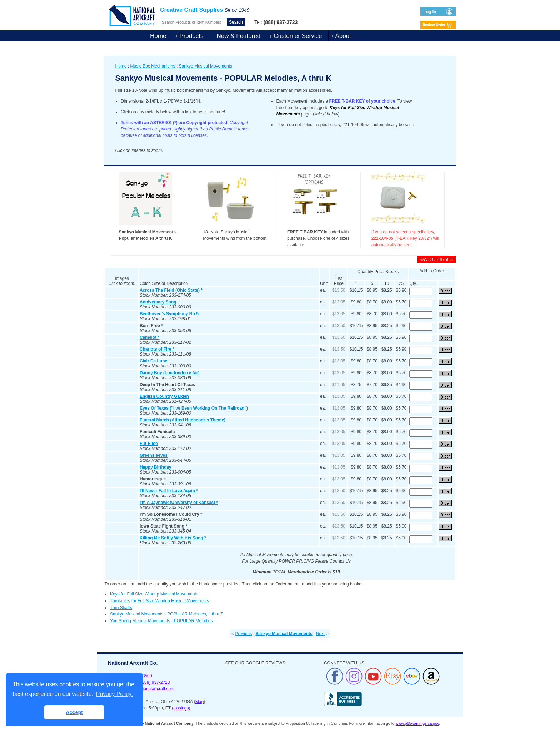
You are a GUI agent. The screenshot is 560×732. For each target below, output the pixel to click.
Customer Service (298, 36)
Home (158, 36)
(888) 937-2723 (155, 682)
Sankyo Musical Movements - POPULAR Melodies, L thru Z (166, 614)
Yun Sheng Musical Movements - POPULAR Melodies (161, 621)
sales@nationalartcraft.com (149, 689)
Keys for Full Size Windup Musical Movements (154, 594)
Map (199, 702)
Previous (244, 634)
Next (321, 634)
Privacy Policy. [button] (114, 694)
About (343, 36)
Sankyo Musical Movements (206, 66)
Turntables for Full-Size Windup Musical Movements (159, 601)
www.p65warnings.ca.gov (417, 723)
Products (191, 36)
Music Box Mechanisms (153, 66)
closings (181, 708)
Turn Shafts (121, 608)
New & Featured (238, 36)
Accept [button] (74, 712)
